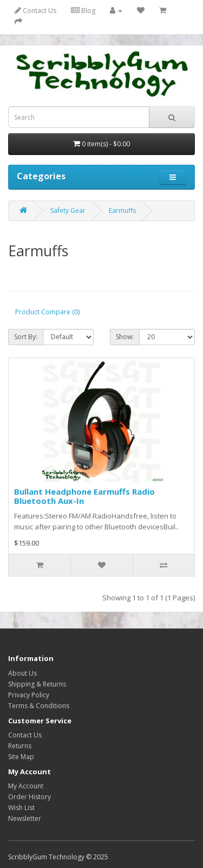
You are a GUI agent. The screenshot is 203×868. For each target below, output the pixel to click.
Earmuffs (122, 210)
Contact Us (35, 11)
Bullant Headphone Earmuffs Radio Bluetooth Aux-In (84, 496)
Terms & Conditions (39, 706)
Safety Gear (68, 210)
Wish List (21, 808)
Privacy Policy (29, 695)
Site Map (21, 757)
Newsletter (25, 818)
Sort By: (26, 337)
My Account (26, 786)
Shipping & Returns (37, 684)
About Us (22, 673)
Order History (30, 797)
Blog (83, 11)
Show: (125, 337)
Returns (20, 746)
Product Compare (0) (47, 312)
